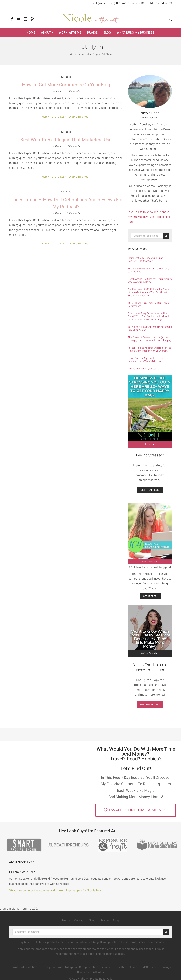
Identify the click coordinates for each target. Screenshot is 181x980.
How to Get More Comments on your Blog (66, 85)
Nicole (58, 91)
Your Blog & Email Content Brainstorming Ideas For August (150, 329)
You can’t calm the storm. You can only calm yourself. (149, 270)
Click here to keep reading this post (66, 117)
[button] (170, 20)
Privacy (46, 967)
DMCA (144, 967)
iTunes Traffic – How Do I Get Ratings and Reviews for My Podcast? (66, 203)
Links (154, 967)
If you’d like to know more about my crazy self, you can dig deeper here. (149, 217)
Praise (92, 33)
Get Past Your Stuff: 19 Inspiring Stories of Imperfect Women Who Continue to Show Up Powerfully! (149, 293)
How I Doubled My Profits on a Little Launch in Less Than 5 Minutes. (147, 360)
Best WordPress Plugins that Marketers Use (66, 140)
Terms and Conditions (24, 967)
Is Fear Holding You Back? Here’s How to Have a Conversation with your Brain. (150, 349)
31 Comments (73, 91)
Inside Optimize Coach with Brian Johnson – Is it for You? (146, 260)
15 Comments (73, 213)
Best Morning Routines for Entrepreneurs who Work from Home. (150, 281)
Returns (57, 967)
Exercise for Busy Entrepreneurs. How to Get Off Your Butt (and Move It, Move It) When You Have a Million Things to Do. (149, 317)
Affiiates (98, 972)
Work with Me (70, 33)
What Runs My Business (136, 33)
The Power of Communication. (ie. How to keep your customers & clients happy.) (150, 339)
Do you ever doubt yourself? (143, 369)
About (46, 33)
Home (31, 33)
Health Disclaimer (127, 967)
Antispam (71, 967)
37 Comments (73, 146)
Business (66, 77)
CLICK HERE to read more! (155, 3)
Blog (107, 33)
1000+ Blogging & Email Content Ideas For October (148, 305)
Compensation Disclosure (96, 967)
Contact (79, 920)
